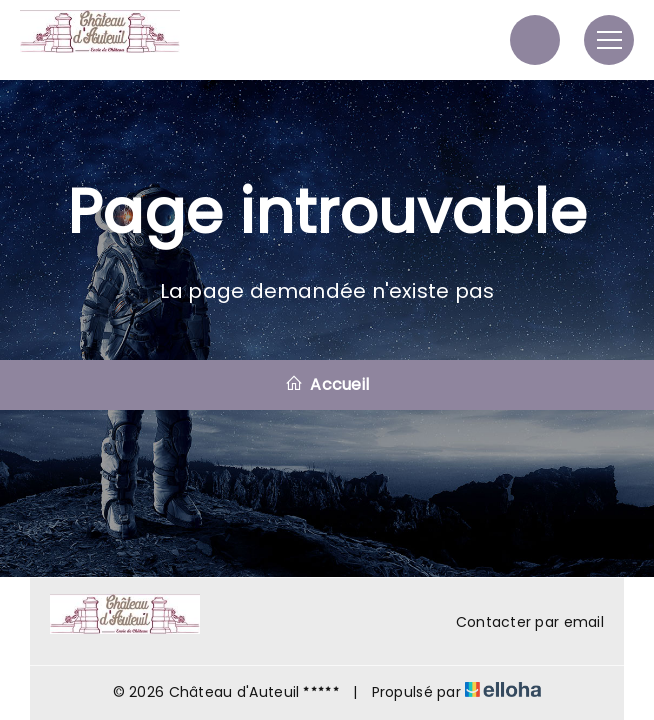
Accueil (327, 384)
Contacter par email (518, 622)
